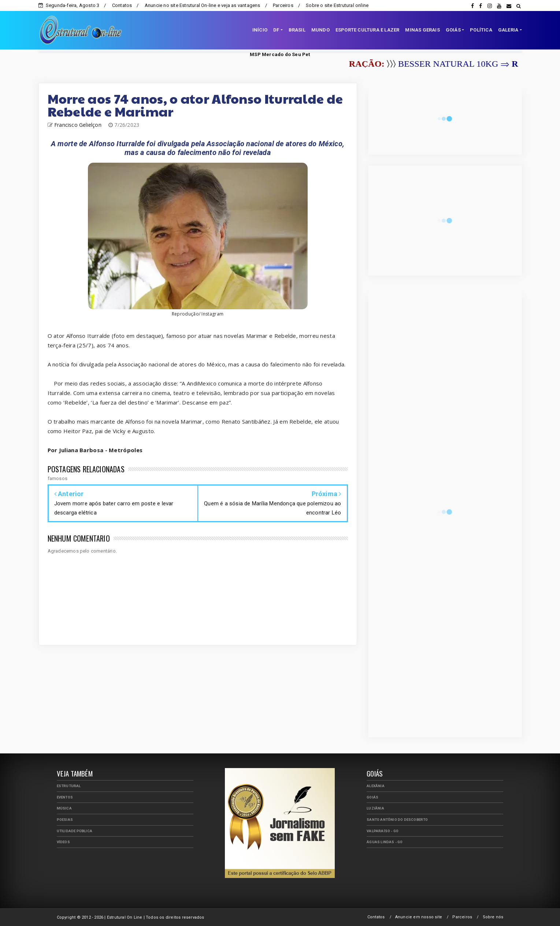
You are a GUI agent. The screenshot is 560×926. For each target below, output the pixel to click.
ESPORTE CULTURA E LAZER (368, 30)
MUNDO (320, 30)
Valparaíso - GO (383, 831)
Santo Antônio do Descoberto (397, 820)
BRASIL (297, 30)
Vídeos (63, 842)
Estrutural (69, 786)
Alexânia (376, 786)
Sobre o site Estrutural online (337, 5)
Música (64, 808)
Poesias (65, 820)
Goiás (372, 797)
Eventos (65, 797)
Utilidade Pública (75, 831)
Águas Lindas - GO (385, 842)
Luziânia (375, 808)
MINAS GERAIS (422, 30)
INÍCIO (260, 30)
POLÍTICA (481, 30)
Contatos (122, 5)
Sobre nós (493, 917)
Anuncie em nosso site (419, 917)
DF (276, 30)
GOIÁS (453, 30)
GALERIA (508, 30)
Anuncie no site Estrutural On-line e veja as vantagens (203, 5)
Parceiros (283, 5)
